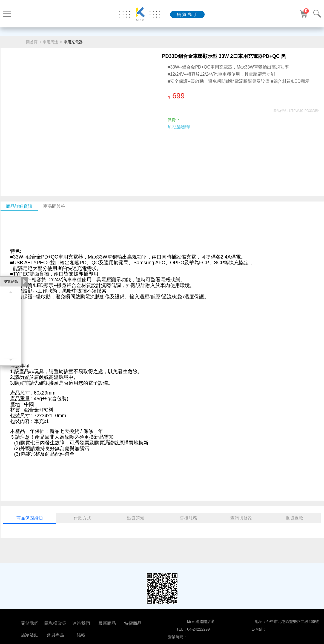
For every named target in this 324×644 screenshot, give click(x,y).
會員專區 (55, 635)
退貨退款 (294, 518)
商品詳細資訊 (19, 206)
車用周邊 (50, 42)
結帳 (81, 635)
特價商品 (133, 623)
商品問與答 (54, 206)
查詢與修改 (241, 518)
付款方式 (82, 518)
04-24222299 (198, 629)
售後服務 (188, 518)
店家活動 (30, 635)
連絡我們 (81, 623)
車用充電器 (73, 42)
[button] (156, 164)
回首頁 (32, 42)
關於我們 (30, 623)
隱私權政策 (55, 623)
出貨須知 (136, 518)
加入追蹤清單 (179, 127)
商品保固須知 (30, 518)
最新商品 (107, 623)
